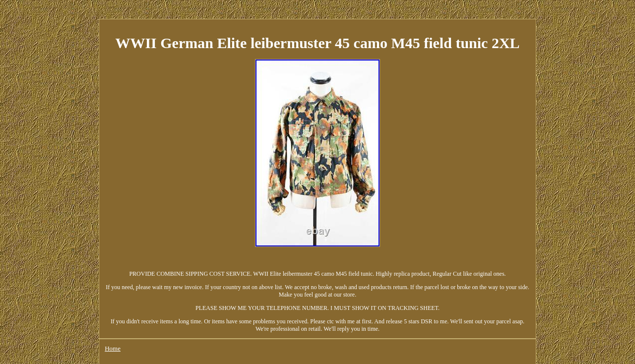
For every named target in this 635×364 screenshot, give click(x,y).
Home (113, 348)
